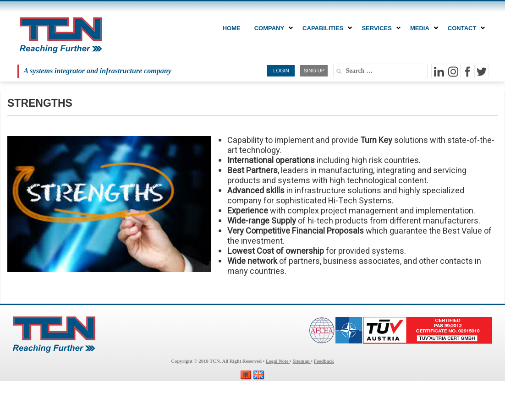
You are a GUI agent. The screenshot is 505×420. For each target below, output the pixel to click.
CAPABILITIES (325, 28)
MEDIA (422, 28)
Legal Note (278, 361)
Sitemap (302, 361)
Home (232, 28)
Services (379, 28)
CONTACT (464, 28)
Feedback (324, 361)
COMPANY (272, 28)
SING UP (314, 71)
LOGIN (281, 71)
